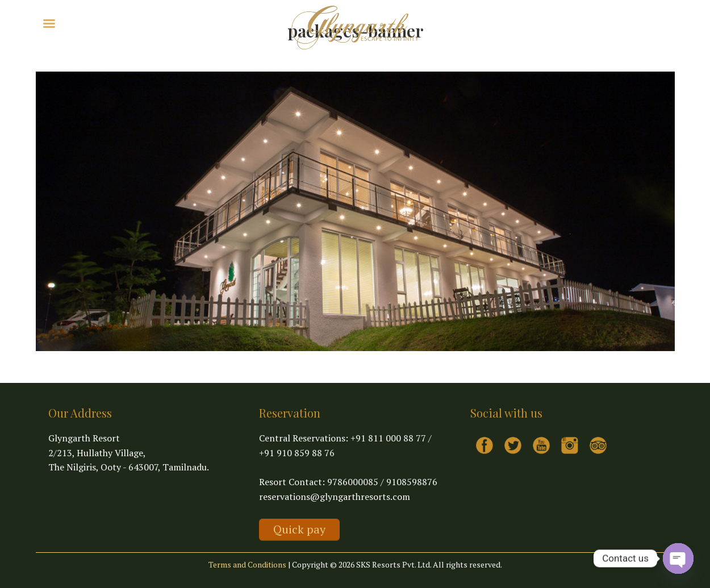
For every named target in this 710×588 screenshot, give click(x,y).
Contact (201, 22)
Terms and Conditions (247, 564)
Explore (100, 22)
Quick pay (299, 529)
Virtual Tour (153, 22)
